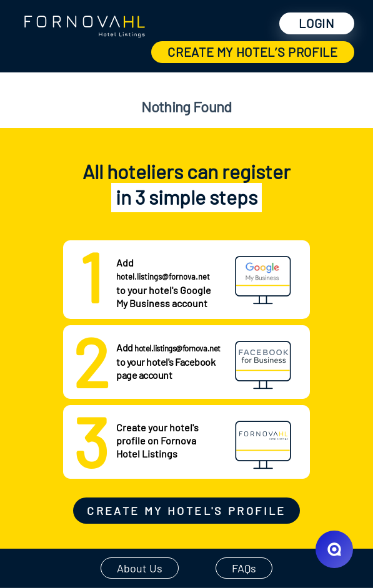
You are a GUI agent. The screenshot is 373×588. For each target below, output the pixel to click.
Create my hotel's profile (186, 511)
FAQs (244, 568)
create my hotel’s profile (253, 52)
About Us (140, 568)
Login (316, 23)
